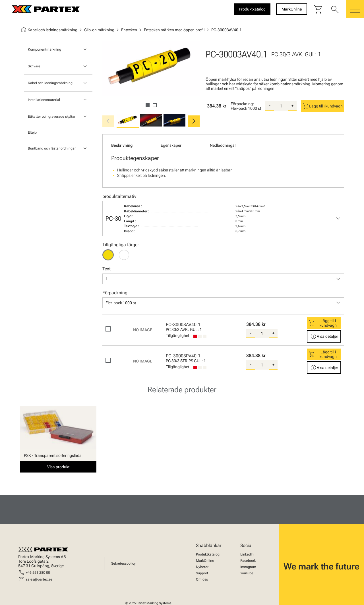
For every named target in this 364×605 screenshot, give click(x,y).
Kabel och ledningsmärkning (50, 83)
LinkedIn (247, 554)
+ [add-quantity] (292, 105)
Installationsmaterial (44, 100)
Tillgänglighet (177, 335)
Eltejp (32, 132)
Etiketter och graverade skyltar (52, 117)
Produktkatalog (208, 554)
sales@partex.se (39, 579)
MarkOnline (205, 561)
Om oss (202, 579)
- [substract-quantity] (270, 105)
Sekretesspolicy (123, 563)
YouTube (247, 573)
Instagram (248, 567)
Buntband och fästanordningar (52, 148)
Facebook (248, 561)
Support (202, 573)
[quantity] (281, 106)
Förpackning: (242, 104)
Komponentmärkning (45, 49)
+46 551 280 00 (38, 573)
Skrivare (34, 66)
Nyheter (202, 567)
